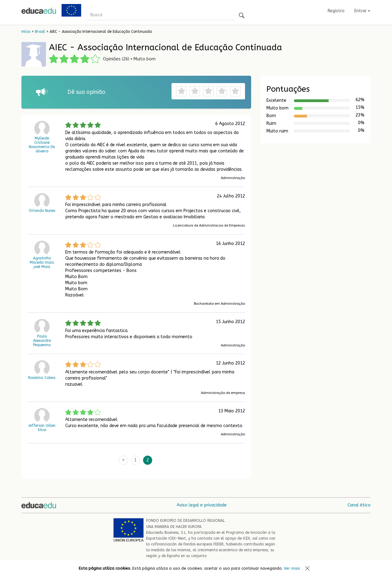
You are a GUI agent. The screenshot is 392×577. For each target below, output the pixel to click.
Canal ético (359, 505)
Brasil (40, 32)
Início (26, 32)
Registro (336, 11)
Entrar (362, 11)
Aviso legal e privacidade (202, 505)
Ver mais (292, 568)
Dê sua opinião (86, 92)
